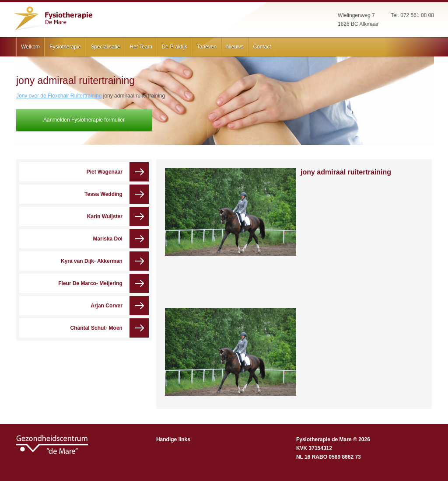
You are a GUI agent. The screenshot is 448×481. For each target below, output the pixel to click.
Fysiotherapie (65, 47)
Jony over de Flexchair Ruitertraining (59, 96)
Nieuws (235, 47)
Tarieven (207, 47)
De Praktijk (175, 47)
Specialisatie (105, 47)
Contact (262, 47)
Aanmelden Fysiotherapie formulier (84, 120)
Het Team (141, 47)
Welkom (30, 47)
